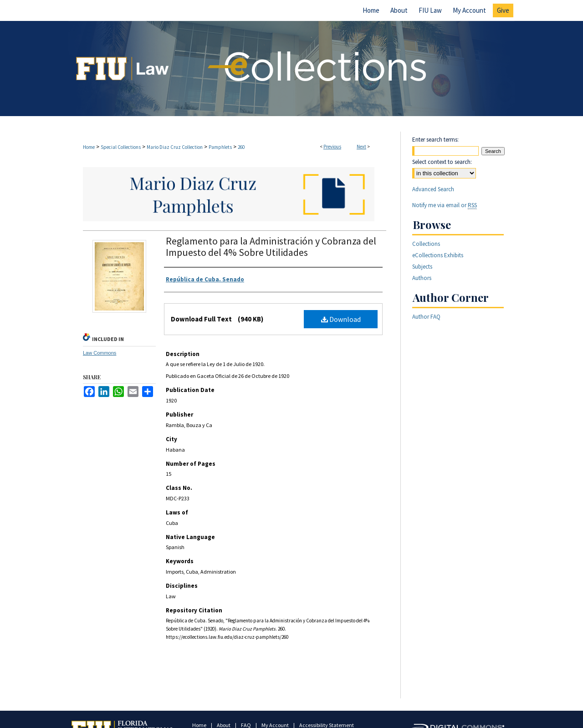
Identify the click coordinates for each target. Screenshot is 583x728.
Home (89, 147)
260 (241, 147)
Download (341, 319)
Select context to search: (442, 162)
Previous (332, 147)
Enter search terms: (435, 140)
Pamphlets (220, 147)
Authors (422, 278)
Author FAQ (426, 317)
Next (361, 147)
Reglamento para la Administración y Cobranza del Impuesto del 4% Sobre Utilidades (271, 247)
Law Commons (100, 353)
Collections (426, 244)
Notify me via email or (445, 205)
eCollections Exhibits (438, 255)
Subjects (422, 267)
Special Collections (121, 147)
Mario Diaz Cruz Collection (175, 147)
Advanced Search (433, 189)
